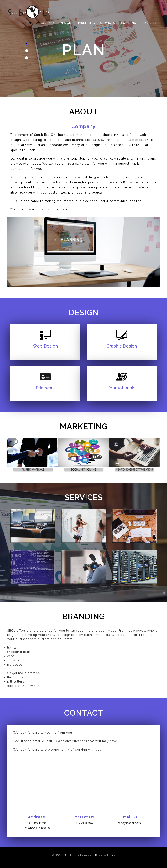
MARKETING (86, 23)
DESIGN (66, 23)
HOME (30, 23)
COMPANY (47, 23)
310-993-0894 (83, 823)
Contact (149, 23)
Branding (128, 23)
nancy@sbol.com (129, 823)
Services (107, 23)
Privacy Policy (105, 855)
